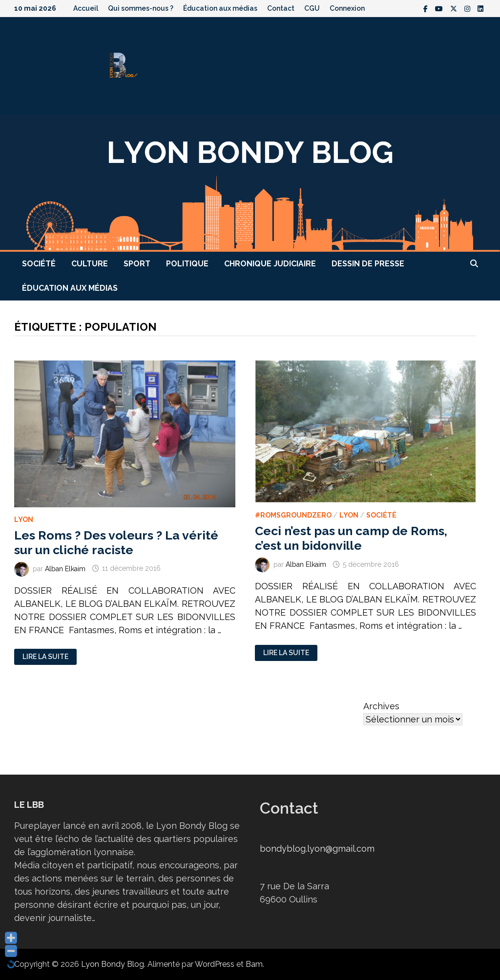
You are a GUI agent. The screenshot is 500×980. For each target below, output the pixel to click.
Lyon (24, 520)
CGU (312, 8)
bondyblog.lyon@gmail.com (317, 849)
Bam (254, 964)
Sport (137, 264)
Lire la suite (45, 657)
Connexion (347, 8)
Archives (381, 706)
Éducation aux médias (220, 8)
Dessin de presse (368, 264)
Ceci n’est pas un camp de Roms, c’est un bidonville (351, 538)
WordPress (215, 964)
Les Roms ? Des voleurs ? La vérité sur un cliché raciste (116, 542)
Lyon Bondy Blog (113, 964)
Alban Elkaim (65, 568)
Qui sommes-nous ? (141, 8)
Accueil (86, 8)
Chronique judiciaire (270, 264)
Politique (187, 264)
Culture (90, 264)
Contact (281, 8)
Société (39, 264)
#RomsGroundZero (293, 515)
